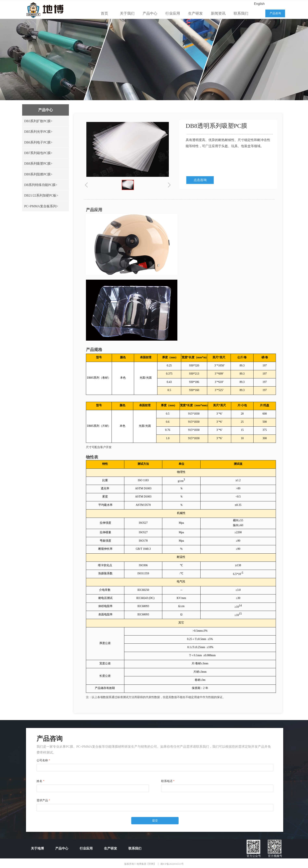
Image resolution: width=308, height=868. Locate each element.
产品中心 (150, 13)
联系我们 (241, 13)
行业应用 (173, 13)
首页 (104, 13)
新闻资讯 (218, 13)
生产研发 (195, 13)
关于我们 (127, 13)
